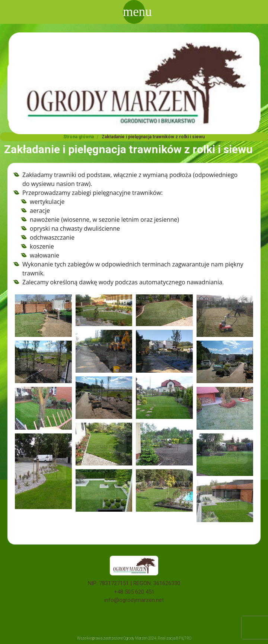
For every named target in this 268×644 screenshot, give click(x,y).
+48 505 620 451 (134, 592)
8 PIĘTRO (184, 638)
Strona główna (79, 137)
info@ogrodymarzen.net (134, 600)
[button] (43, 316)
